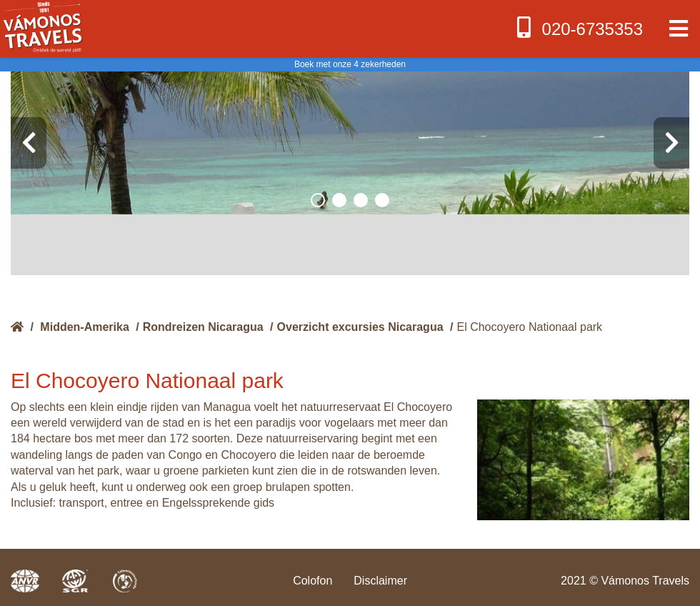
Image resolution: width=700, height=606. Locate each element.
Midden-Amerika (84, 327)
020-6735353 (578, 28)
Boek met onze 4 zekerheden (350, 64)
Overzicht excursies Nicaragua (360, 327)
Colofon (312, 581)
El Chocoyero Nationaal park (529, 327)
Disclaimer (380, 581)
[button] (318, 200)
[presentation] (29, 143)
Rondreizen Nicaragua (203, 327)
